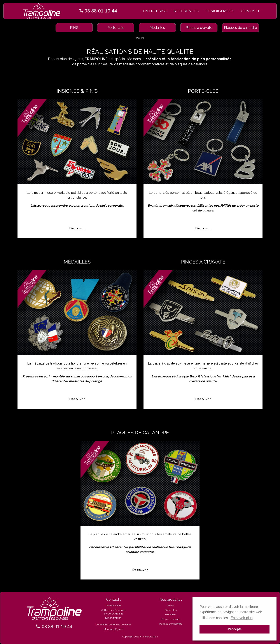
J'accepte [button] (234, 629)
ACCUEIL (140, 38)
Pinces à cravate (199, 28)
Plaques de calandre (240, 28)
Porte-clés (116, 28)
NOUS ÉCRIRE (113, 618)
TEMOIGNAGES (220, 11)
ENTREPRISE (155, 11)
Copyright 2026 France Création (140, 637)
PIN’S (74, 28)
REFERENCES (186, 11)
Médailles (157, 28)
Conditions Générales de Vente (113, 625)
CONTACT (250, 11)
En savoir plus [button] (242, 618)
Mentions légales (113, 629)
